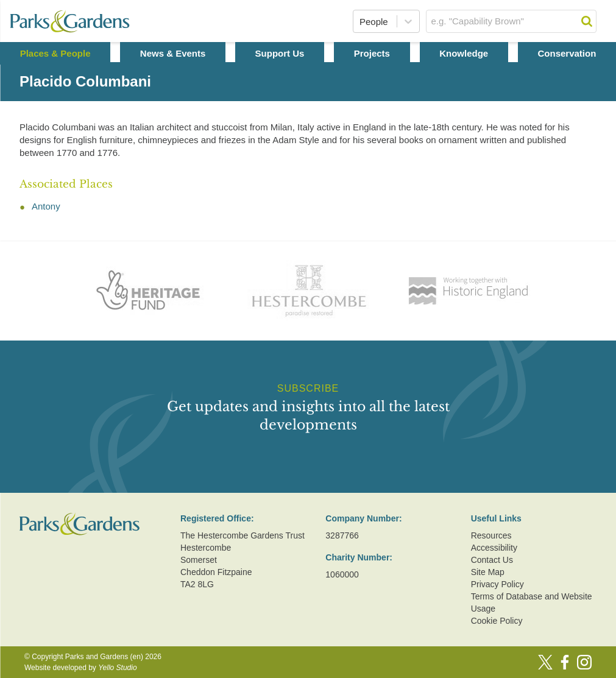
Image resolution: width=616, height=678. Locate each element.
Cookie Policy (497, 621)
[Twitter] (545, 662)
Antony (46, 206)
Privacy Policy (497, 584)
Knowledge (464, 53)
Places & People (55, 53)
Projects (372, 53)
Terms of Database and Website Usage (532, 602)
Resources (491, 535)
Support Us (280, 53)
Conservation (567, 53)
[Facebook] (565, 662)
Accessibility (494, 548)
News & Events (173, 53)
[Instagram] (584, 662)
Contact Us (492, 560)
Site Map (488, 572)
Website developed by (81, 668)
